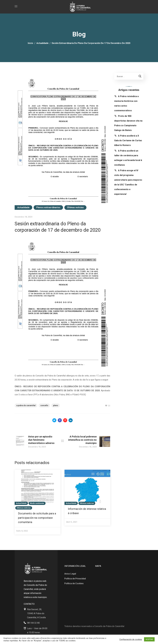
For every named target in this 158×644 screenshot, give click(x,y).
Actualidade (42, 43)
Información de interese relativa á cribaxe (87, 511)
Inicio (30, 43)
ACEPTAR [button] (149, 639)
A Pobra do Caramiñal (26, 405)
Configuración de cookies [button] (131, 639)
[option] (38, 502)
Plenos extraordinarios (48, 207)
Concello (44, 405)
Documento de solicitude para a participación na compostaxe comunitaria (37, 518)
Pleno (56, 405)
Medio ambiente (37, 503)
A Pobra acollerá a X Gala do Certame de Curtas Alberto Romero (128, 140)
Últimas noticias (75, 207)
